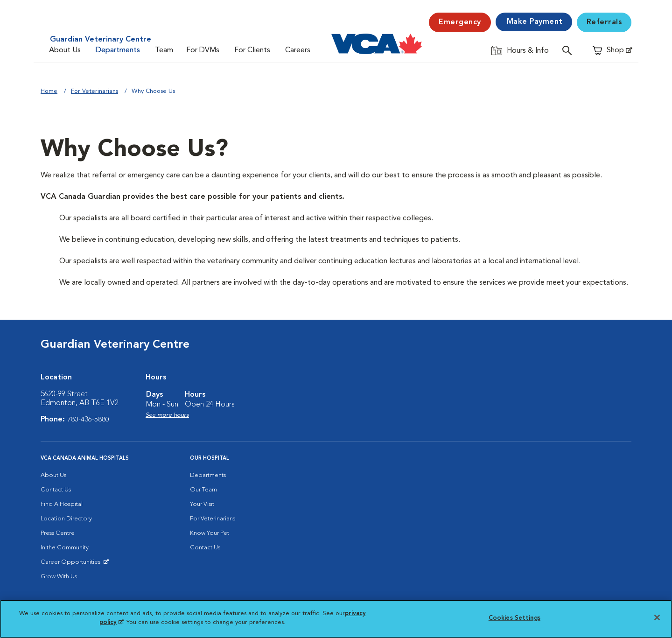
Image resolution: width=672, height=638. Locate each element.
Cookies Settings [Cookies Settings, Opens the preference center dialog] (514, 618)
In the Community (65, 548)
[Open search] (569, 50)
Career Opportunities (72, 564)
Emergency (460, 22)
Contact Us (56, 490)
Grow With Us (59, 577)
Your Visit (202, 504)
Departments (118, 50)
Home (49, 91)
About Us (65, 50)
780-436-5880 (88, 420)
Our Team (203, 490)
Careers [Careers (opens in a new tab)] (298, 50)
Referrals (604, 22)
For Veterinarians (94, 91)
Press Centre (58, 533)
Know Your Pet (210, 533)
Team (164, 50)
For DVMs (203, 50)
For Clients (252, 50)
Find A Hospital (62, 504)
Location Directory (66, 519)
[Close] (657, 617)
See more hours (167, 415)
